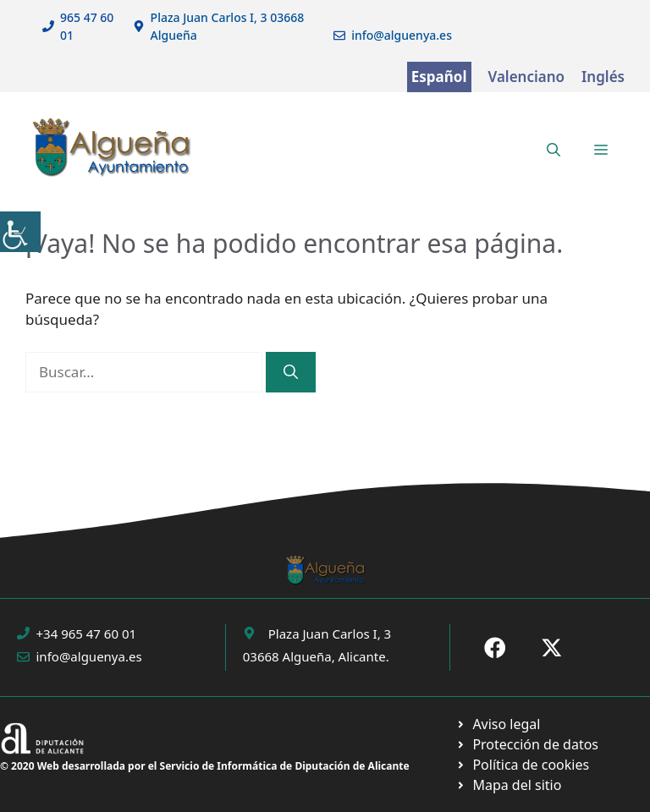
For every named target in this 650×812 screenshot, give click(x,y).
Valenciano (527, 77)
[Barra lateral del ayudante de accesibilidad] (20, 232)
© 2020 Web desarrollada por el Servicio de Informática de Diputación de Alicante (205, 766)
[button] (554, 150)
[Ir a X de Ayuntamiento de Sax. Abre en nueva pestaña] (552, 648)
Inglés (603, 77)
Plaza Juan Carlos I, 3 (330, 634)
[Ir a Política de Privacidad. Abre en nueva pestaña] (498, 724)
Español (439, 77)
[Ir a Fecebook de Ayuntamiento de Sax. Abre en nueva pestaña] (495, 648)
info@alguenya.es (402, 35)
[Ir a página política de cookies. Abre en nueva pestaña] (527, 744)
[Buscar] (291, 372)
